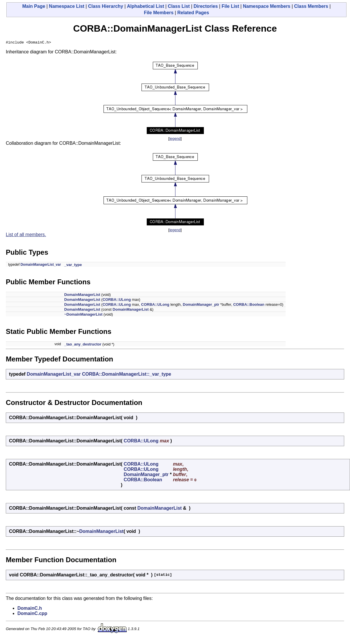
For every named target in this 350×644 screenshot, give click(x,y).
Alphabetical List (146, 6)
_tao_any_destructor (83, 345)
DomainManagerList (82, 295)
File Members (159, 13)
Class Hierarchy (106, 6)
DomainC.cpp (32, 614)
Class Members (311, 6)
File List (230, 6)
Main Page (34, 6)
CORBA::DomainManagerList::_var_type (127, 375)
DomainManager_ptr (201, 305)
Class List (179, 6)
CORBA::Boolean (249, 305)
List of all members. (26, 235)
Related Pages (193, 13)
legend (175, 139)
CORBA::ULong (117, 300)
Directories (206, 6)
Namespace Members (267, 6)
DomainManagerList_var (41, 265)
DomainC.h (30, 609)
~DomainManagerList (83, 315)
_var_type (73, 266)
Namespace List (67, 6)
